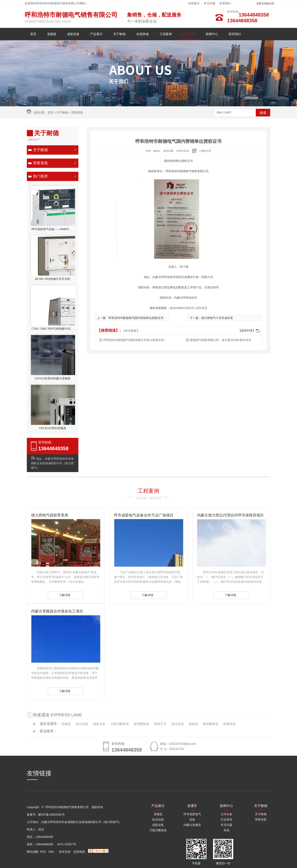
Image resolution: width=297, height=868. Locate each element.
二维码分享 (205, 151)
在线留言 (194, 3)
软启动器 (82, 724)
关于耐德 (119, 34)
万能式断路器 (120, 724)
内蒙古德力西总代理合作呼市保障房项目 (230, 515)
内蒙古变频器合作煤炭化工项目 (57, 611)
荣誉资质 (189, 34)
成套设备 (73, 34)
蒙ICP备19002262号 (52, 815)
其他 (226, 830)
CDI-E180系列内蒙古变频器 (52, 378)
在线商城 (143, 34)
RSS (43, 852)
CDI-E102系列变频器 (52, 428)
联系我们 (225, 3)
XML (52, 852)
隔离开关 (160, 724)
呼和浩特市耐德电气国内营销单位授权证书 (136, 318)
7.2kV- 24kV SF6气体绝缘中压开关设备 (53, 329)
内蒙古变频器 (192, 825)
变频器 (52, 34)
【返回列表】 (247, 330)
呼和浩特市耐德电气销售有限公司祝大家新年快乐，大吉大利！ (136, 340)
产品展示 (96, 34)
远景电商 (79, 852)
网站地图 (33, 852)
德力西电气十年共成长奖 (217, 318)
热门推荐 (40, 176)
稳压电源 (178, 724)
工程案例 (166, 34)
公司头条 (226, 814)
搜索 (263, 113)
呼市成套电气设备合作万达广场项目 (144, 515)
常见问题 (210, 3)
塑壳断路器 (141, 724)
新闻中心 (212, 34)
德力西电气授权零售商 (50, 515)
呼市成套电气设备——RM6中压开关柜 (53, 229)
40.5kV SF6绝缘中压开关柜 (52, 279)
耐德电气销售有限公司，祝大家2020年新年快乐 (221, 340)
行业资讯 (226, 819)
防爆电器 (230, 724)
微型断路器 (211, 724)
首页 (33, 34)
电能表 (193, 724)
